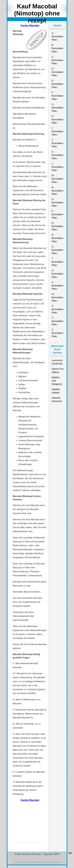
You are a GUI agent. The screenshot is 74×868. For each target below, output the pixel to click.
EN (30, 862)
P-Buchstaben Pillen (57, 214)
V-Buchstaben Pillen (57, 286)
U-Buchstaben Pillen (57, 274)
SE (59, 862)
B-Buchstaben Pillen (57, 48)
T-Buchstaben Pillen (57, 262)
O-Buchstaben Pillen (57, 203)
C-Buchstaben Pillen (57, 60)
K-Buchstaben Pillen (57, 155)
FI (35, 862)
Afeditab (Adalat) (56, 391)
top (70, 853)
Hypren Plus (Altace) (58, 371)
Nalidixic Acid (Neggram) (57, 381)
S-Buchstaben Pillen (57, 250)
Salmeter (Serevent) (57, 400)
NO (44, 862)
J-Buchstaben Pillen (57, 143)
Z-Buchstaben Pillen (57, 333)
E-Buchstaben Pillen (57, 84)
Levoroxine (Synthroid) (57, 362)
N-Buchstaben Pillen (57, 191)
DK (20, 862)
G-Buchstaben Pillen (57, 108)
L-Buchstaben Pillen (57, 167)
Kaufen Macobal (30, 26)
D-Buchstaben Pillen (57, 72)
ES (25, 862)
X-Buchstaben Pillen (57, 309)
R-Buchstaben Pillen (57, 238)
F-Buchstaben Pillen (57, 96)
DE (15, 862)
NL (49, 862)
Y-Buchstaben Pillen (57, 321)
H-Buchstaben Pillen (57, 120)
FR (39, 862)
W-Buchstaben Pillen (57, 297)
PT (54, 862)
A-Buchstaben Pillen (57, 36)
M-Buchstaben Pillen (57, 179)
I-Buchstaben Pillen (57, 131)
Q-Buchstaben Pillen (57, 226)
